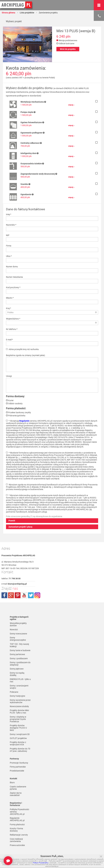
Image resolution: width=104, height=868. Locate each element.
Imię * (9, 214)
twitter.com (31, 595)
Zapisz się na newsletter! (16, 795)
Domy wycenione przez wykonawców (20, 702)
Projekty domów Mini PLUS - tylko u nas (19, 712)
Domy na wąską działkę (17, 674)
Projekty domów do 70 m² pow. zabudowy (20, 750)
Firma (9, 246)
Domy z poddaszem (19, 659)
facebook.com (4, 595)
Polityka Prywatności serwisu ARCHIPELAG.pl (19, 812)
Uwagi (9, 376)
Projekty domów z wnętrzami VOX (18, 744)
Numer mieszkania (14, 277)
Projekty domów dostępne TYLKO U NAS (18, 728)
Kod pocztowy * (13, 287)
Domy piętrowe (17, 669)
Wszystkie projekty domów (18, 624)
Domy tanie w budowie (20, 651)
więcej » (71, 105)
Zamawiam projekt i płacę (20, 527)
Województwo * (13, 319)
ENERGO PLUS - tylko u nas (20, 681)
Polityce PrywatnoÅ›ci (41, 863)
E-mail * (9, 340)
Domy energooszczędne (18, 639)
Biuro (12, 783)
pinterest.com (18, 595)
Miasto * (10, 298)
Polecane (14, 692)
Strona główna (8, 13)
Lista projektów (27, 13)
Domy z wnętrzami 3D (20, 735)
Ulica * (9, 256)
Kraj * (8, 308)
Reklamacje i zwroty (19, 836)
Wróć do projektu (68, 49)
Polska (10, 312)
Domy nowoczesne (18, 634)
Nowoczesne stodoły (19, 707)
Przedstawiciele (17, 771)
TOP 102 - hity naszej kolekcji (19, 645)
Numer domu (12, 267)
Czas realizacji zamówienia (16, 841)
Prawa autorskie (17, 846)
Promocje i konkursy (19, 763)
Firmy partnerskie (18, 767)
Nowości (14, 630)
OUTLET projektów (18, 739)
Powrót (12, 521)
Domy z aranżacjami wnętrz (19, 687)
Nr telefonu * (12, 329)
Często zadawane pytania (18, 788)
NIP (8, 235)
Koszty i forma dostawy (16, 830)
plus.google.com (11, 595)
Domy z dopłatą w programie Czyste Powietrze (18, 719)
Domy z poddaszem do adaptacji (20, 664)
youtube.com (24, 595)
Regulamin (24, 421)
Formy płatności (17, 825)
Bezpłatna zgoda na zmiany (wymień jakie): (26, 355)
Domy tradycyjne (17, 696)
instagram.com (37, 595)
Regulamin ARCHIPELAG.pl (17, 820)
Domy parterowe (17, 654)
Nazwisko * (11, 225)
